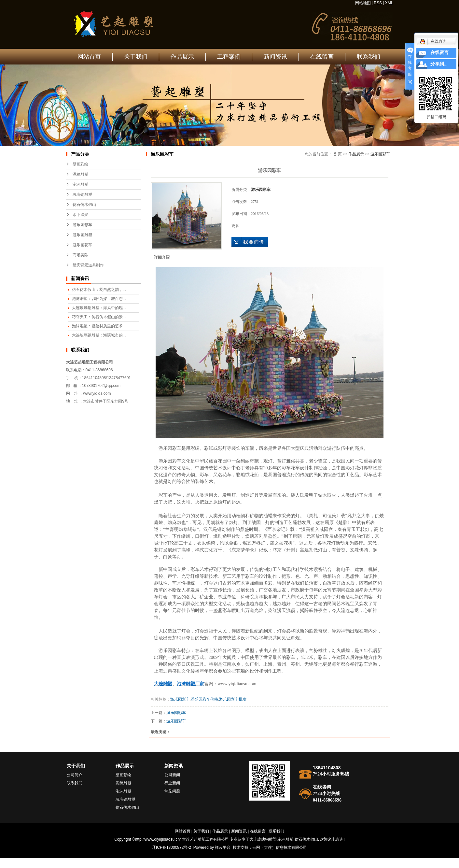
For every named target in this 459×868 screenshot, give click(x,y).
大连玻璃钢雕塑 (263, 839)
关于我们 (136, 57)
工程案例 (229, 57)
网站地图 (363, 3)
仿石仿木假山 (84, 205)
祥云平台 (223, 847)
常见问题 (172, 791)
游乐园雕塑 (82, 235)
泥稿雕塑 (80, 174)
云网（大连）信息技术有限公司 (280, 847)
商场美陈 (80, 255)
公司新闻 (172, 775)
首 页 (337, 154)
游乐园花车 (82, 245)
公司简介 (75, 775)
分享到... (439, 64)
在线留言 (322, 57)
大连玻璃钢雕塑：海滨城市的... (99, 335)
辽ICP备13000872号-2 (172, 847)
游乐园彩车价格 (204, 699)
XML (389, 3)
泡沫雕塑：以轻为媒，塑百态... (99, 299)
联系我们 (369, 57)
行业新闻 (172, 783)
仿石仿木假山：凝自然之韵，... (99, 290)
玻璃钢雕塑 (82, 194)
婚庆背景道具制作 (88, 265)
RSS (378, 3)
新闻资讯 (275, 57)
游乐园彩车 (82, 225)
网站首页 (89, 57)
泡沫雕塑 (80, 184)
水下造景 (80, 215)
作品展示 (182, 57)
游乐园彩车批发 (233, 699)
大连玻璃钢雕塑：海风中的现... (99, 308)
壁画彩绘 (80, 164)
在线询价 (250, 242)
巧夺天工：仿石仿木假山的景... (99, 317)
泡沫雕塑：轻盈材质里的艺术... (99, 326)
